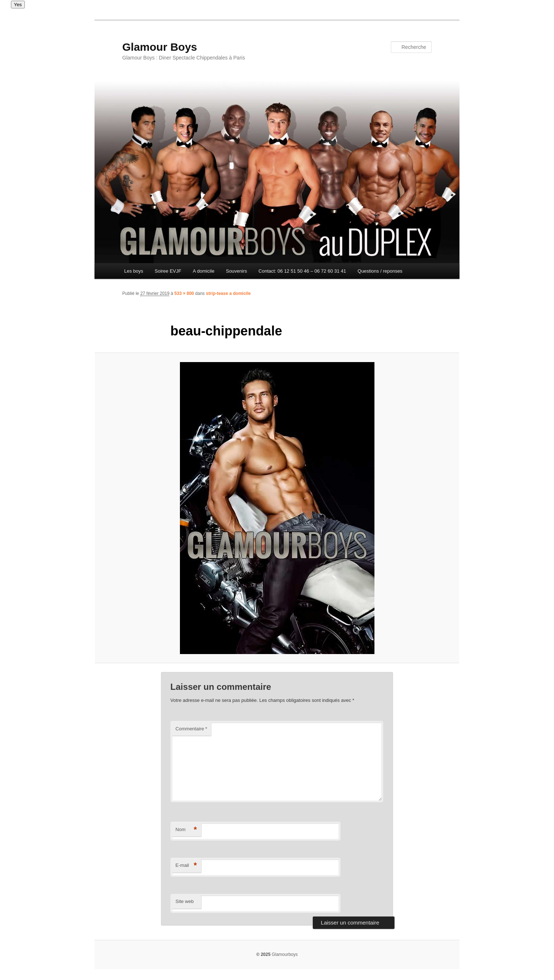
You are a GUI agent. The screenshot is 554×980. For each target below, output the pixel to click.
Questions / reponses (380, 271)
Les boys (134, 271)
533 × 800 (184, 293)
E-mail (186, 866)
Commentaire (191, 729)
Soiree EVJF (168, 271)
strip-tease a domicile (228, 293)
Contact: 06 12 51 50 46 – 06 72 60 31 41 (302, 271)
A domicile (203, 271)
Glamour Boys (160, 47)
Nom (186, 830)
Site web (185, 901)
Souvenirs (236, 271)
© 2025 (263, 954)
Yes (18, 5)
